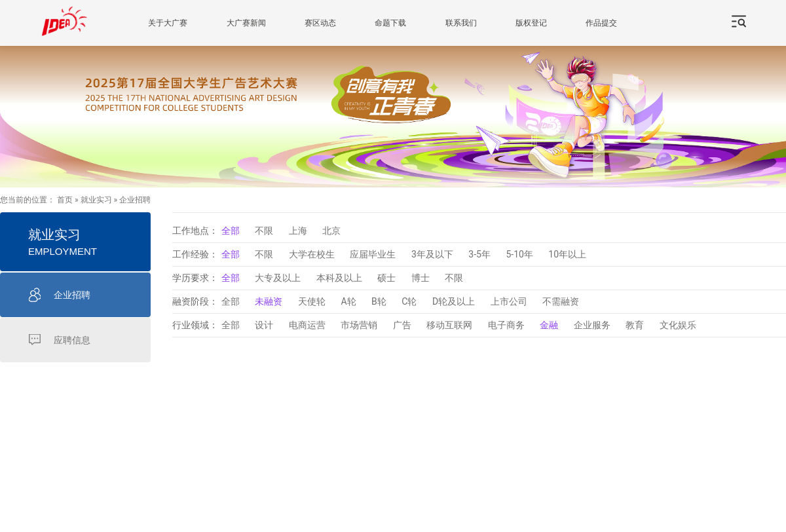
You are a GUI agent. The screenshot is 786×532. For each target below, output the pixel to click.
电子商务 (506, 325)
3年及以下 (432, 254)
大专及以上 (278, 278)
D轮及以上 (454, 301)
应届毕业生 (373, 254)
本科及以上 (339, 278)
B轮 (379, 301)
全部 (231, 231)
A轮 (348, 301)
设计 (264, 325)
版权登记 (531, 23)
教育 (635, 325)
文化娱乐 (678, 325)
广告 (402, 325)
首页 (65, 200)
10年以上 (567, 254)
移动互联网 (449, 325)
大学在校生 (312, 254)
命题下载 (390, 23)
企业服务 (592, 325)
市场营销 (359, 325)
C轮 (409, 301)
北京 (331, 231)
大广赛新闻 (246, 23)
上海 (298, 231)
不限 (264, 231)
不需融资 (561, 301)
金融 (549, 325)
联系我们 (461, 23)
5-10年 (519, 254)
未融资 (269, 301)
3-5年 (479, 254)
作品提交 (601, 23)
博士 (421, 278)
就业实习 (96, 200)
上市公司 (509, 301)
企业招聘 (135, 200)
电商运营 (307, 325)
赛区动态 (320, 23)
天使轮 (312, 301)
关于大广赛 (168, 23)
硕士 (386, 278)
